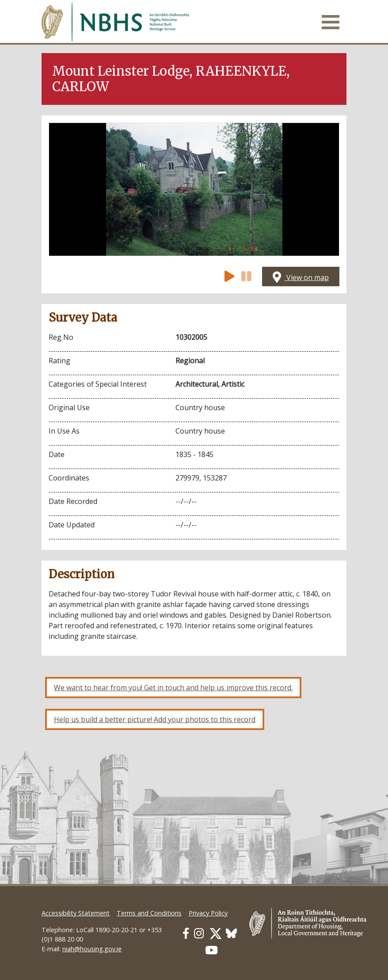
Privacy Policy (208, 913)
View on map (301, 277)
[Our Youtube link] (211, 950)
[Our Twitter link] (216, 933)
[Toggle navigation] (331, 22)
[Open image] (194, 189)
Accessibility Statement (76, 913)
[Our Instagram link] (199, 933)
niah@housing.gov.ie (92, 949)
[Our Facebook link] (186, 933)
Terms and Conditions (149, 913)
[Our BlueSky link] (231, 933)
